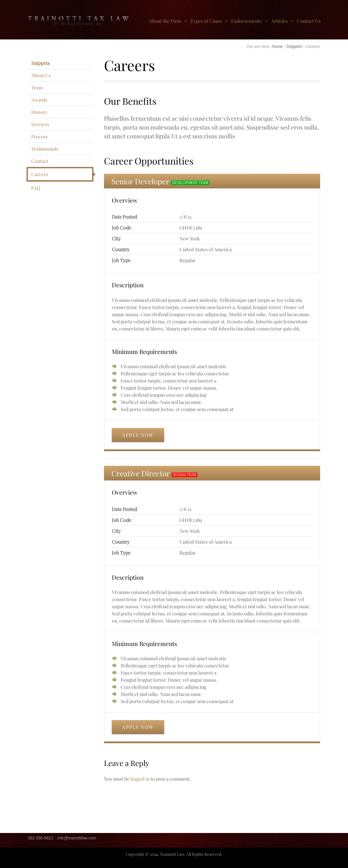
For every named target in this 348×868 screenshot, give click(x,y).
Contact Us (309, 21)
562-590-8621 (41, 838)
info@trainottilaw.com (77, 838)
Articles (279, 21)
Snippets (294, 47)
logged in (140, 779)
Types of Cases (206, 21)
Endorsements (246, 21)
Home (277, 47)
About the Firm (165, 21)
